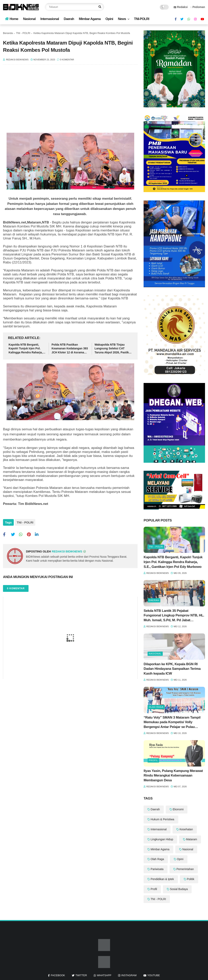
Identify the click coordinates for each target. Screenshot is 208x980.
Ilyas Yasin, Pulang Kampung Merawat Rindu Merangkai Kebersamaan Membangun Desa (173, 776)
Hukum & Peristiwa (162, 819)
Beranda (8, 33)
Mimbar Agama (90, 19)
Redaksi (181, 7)
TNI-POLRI (142, 19)
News (122, 19)
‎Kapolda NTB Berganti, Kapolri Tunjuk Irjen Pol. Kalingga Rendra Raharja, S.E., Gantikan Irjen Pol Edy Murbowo (27, 349)
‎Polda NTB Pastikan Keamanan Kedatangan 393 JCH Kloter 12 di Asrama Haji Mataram (70, 349)
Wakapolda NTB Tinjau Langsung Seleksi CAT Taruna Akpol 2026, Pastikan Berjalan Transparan (113, 349)
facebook (58, 975)
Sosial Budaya (179, 889)
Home (12, 19)
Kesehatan (186, 829)
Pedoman (198, 7)
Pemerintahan (185, 869)
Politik (191, 879)
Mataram (192, 839)
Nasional (29, 19)
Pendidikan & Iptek (162, 879)
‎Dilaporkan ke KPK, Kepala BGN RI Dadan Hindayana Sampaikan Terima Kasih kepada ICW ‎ (172, 669)
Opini (109, 19)
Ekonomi (178, 809)
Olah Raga (156, 707)
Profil (153, 760)
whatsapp (104, 975)
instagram (129, 975)
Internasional (50, 19)
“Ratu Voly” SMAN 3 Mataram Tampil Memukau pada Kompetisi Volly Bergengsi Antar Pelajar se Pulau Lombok (172, 722)
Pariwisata (157, 869)
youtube (154, 975)
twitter (81, 975)
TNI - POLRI (23, 33)
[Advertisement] (70, 101)
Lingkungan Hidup (162, 839)
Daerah (69, 19)
